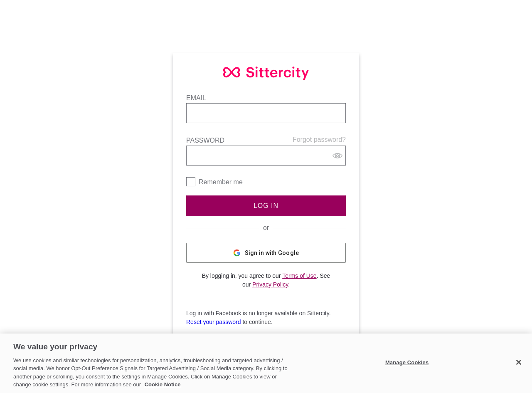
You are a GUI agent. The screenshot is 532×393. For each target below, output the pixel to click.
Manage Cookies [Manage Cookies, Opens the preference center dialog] (407, 362)
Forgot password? (319, 140)
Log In (266, 206)
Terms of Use (299, 276)
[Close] (519, 362)
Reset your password (214, 322)
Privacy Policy (270, 284)
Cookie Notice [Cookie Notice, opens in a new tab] (163, 384)
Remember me (221, 182)
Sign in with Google (266, 253)
